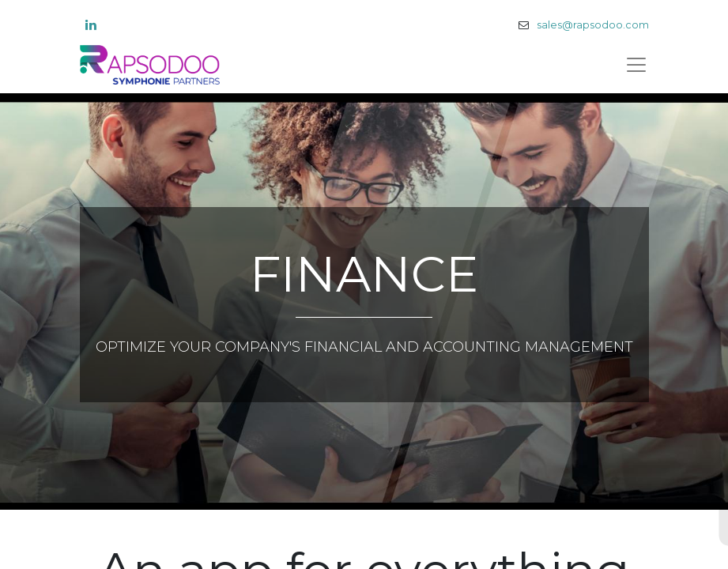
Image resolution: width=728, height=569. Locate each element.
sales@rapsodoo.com (593, 25)
